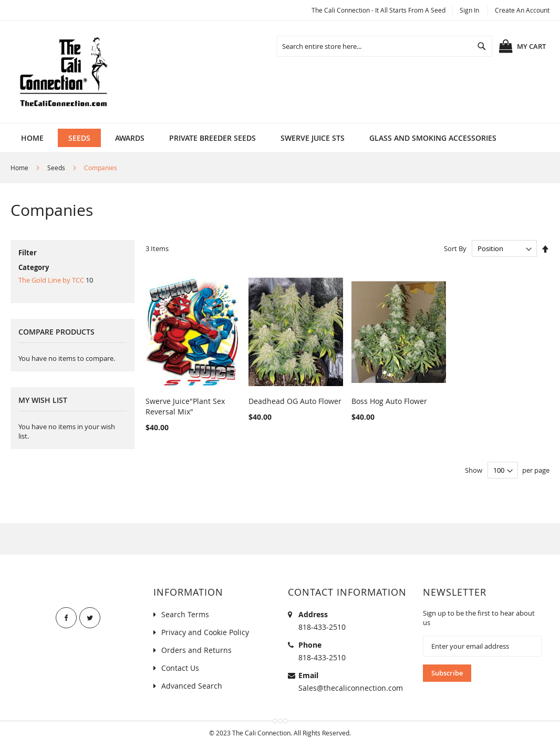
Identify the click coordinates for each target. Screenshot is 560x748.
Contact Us (180, 668)
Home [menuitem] (32, 138)
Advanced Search (192, 686)
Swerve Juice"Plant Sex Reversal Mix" (185, 406)
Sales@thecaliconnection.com (351, 688)
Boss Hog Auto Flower (389, 401)
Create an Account (522, 10)
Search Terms (185, 614)
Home (19, 168)
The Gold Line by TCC (51, 280)
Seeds (56, 168)
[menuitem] (79, 138)
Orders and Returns (196, 650)
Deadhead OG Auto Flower (295, 401)
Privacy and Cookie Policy (205, 632)
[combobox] (385, 46)
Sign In (469, 10)
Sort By (455, 248)
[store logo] (63, 72)
